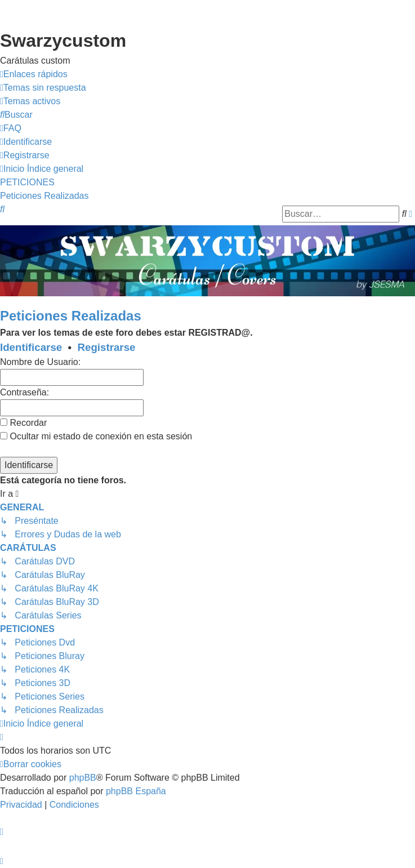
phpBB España (136, 791)
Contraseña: (24, 392)
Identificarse (31, 347)
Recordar (23, 423)
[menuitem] (43, 88)
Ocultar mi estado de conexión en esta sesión (96, 436)
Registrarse (107, 347)
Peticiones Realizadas (71, 316)
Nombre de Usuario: (40, 362)
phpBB (83, 778)
